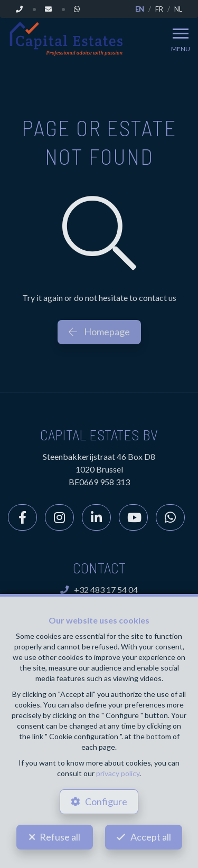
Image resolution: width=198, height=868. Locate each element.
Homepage (99, 332)
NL (178, 9)
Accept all (151, 837)
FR (159, 9)
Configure (106, 801)
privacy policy (118, 773)
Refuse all (60, 837)
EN (140, 9)
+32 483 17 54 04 (99, 589)
